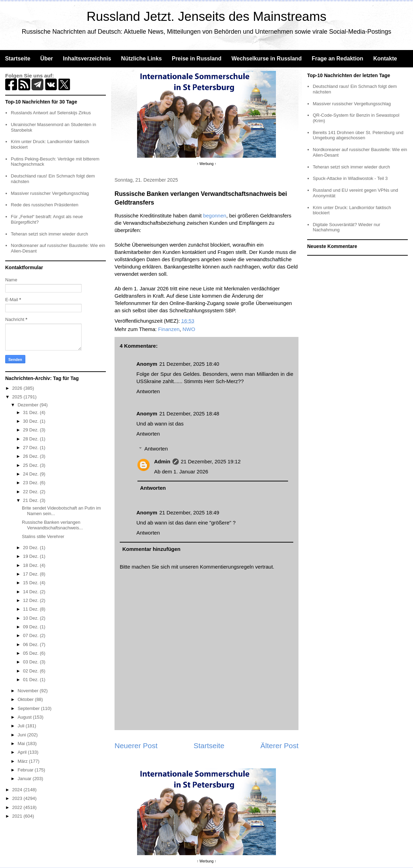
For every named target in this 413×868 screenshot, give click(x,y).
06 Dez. (31, 644)
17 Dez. (31, 574)
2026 (18, 388)
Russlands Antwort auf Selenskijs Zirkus (51, 113)
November (29, 691)
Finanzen (169, 329)
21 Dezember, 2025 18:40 (189, 364)
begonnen (215, 216)
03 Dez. (31, 662)
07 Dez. (31, 635)
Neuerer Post (136, 746)
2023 (18, 798)
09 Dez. (31, 627)
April (23, 752)
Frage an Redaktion (337, 59)
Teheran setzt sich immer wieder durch (49, 234)
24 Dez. (31, 474)
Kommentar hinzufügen (152, 549)
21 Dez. (31, 500)
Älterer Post (279, 746)
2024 (18, 790)
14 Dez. (31, 592)
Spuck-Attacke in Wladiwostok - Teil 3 (350, 178)
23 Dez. (31, 483)
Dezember (29, 405)
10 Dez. (31, 618)
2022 (18, 807)
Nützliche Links (141, 59)
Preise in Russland (197, 59)
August (25, 717)
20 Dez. (31, 548)
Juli (22, 726)
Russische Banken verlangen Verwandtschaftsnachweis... (52, 525)
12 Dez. (31, 600)
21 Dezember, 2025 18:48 (189, 414)
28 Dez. (31, 439)
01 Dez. (31, 680)
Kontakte (385, 59)
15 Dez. (31, 583)
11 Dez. (31, 609)
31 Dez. (31, 412)
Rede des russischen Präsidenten (44, 205)
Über (47, 59)
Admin (162, 461)
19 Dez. (31, 556)
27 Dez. (31, 448)
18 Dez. (31, 565)
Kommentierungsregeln (227, 567)
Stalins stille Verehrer (43, 536)
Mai (22, 743)
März (23, 761)
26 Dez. (31, 456)
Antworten (148, 391)
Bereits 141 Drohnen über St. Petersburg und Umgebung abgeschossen (358, 135)
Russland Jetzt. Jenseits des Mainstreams (207, 16)
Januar (25, 779)
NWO (189, 329)
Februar (26, 770)
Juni (22, 735)
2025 (18, 397)
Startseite (18, 59)
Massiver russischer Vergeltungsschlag (50, 193)
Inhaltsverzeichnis (87, 59)
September (29, 708)
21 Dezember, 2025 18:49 (189, 512)
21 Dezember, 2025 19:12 (211, 461)
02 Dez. (31, 671)
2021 (18, 816)
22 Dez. (31, 492)
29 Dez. (31, 430)
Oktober (26, 699)
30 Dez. (31, 421)
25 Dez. (31, 465)
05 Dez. (31, 653)
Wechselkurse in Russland (267, 59)
